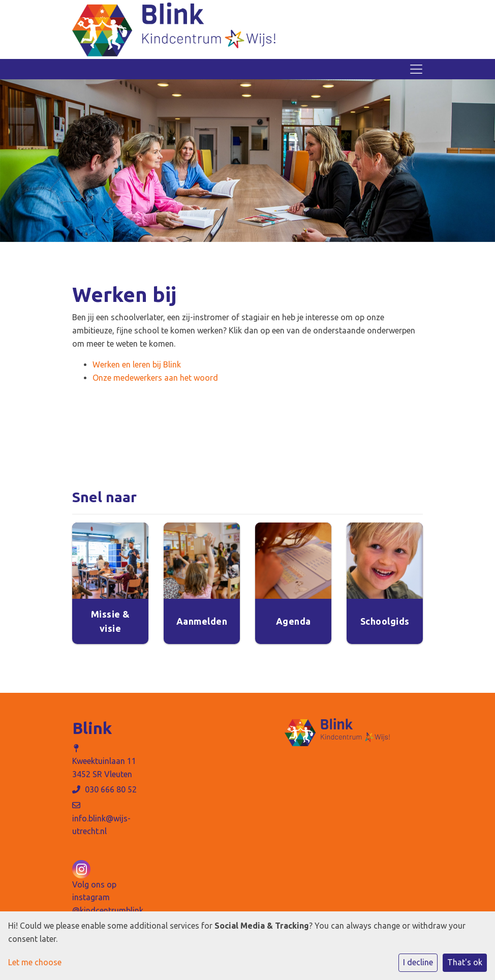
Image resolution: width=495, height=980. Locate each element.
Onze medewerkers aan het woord (155, 378)
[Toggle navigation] (416, 69)
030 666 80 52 (111, 789)
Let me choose (35, 962)
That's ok (465, 962)
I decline (418, 962)
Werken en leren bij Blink (137, 364)
